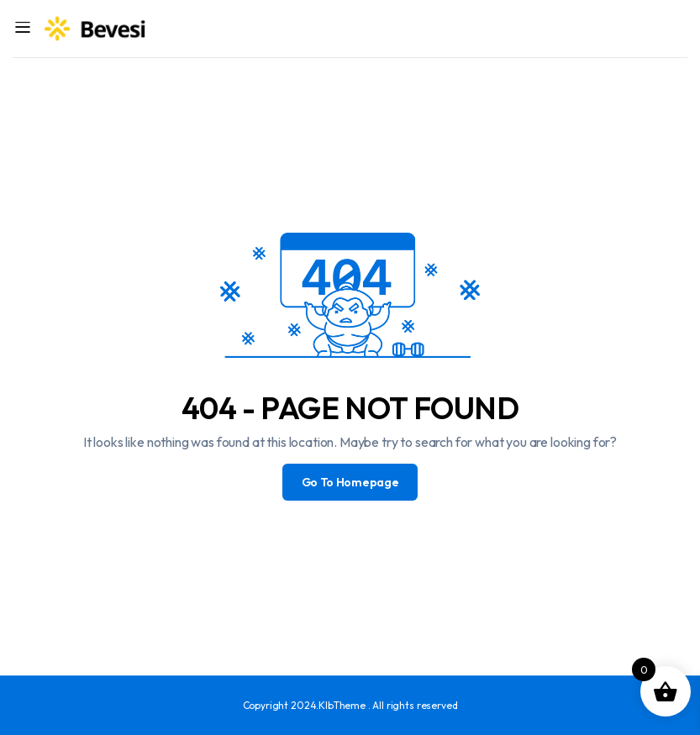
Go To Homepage (350, 482)
